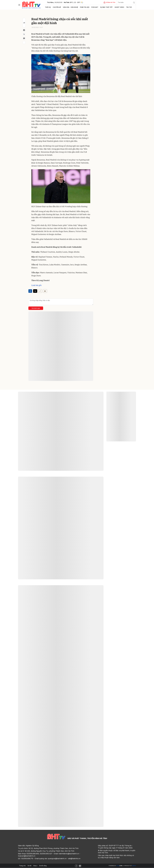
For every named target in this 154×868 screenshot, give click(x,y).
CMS (119, 866)
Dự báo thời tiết (103, 7)
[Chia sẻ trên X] (24, 34)
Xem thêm (61, 593)
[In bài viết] (24, 42)
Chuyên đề (56, 7)
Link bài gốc (37, 285)
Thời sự (48, 7)
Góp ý (35, 866)
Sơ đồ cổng (43, 866)
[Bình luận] (24, 38)
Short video (116, 7)
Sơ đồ (29, 866)
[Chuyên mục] (19, 5)
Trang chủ (22, 866)
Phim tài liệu (82, 7)
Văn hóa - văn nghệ (69, 7)
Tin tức (125, 7)
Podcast (92, 7)
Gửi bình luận (36, 308)
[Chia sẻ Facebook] (24, 30)
